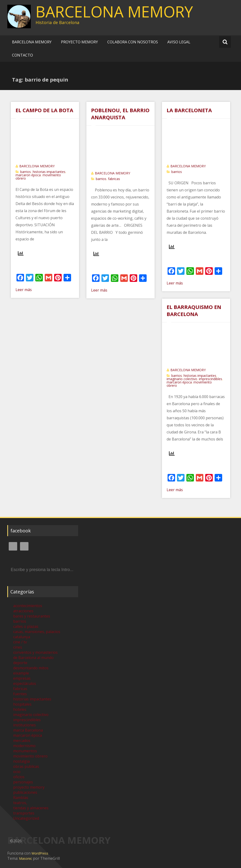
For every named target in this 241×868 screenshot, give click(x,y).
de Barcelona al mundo (33, 658)
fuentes (20, 694)
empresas (22, 678)
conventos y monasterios (35, 652)
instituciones (24, 725)
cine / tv (20, 642)
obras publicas (26, 766)
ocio (17, 772)
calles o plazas (26, 626)
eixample (21, 673)
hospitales (22, 704)
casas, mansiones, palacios (37, 632)
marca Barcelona (28, 730)
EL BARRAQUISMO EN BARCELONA (194, 310)
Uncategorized (26, 818)
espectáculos (25, 683)
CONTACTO (22, 55)
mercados (22, 740)
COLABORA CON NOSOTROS (133, 42)
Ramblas (21, 798)
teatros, (20, 803)
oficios (19, 777)
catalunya (22, 637)
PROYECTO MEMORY (79, 42)
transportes (24, 813)
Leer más (24, 290)
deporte (20, 663)
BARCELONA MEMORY (114, 12)
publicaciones (25, 792)
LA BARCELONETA (189, 110)
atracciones (23, 611)
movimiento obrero (30, 756)
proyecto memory (29, 787)
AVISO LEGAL (179, 42)
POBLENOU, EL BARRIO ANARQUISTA (120, 114)
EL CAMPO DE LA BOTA (44, 110)
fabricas (114, 179)
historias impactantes (49, 172)
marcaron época (28, 175)
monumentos (25, 751)
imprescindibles (211, 379)
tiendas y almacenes (31, 808)
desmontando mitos (31, 668)
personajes (23, 782)
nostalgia (21, 761)
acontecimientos (28, 606)
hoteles (20, 709)
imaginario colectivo (182, 379)
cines (18, 647)
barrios (26, 172)
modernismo (24, 746)
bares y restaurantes (32, 616)
